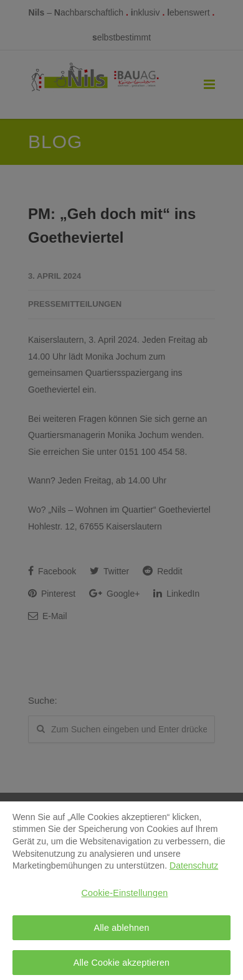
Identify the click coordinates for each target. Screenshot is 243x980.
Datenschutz (194, 869)
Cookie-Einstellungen (125, 897)
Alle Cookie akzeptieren (122, 966)
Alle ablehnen (121, 931)
